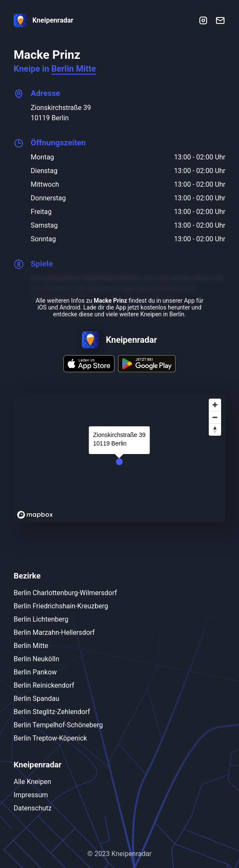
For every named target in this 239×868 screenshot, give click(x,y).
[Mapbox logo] (35, 515)
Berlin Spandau (36, 699)
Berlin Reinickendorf (44, 685)
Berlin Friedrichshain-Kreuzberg (61, 606)
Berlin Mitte (73, 69)
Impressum (31, 795)
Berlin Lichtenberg (41, 619)
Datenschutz (33, 808)
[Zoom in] (215, 405)
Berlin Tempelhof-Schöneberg (58, 725)
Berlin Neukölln (36, 659)
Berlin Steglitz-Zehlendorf (52, 712)
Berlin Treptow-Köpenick (50, 738)
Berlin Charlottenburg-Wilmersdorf (65, 593)
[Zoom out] (215, 417)
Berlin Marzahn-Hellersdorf (54, 632)
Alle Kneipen (32, 782)
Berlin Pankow (35, 672)
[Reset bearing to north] (215, 430)
